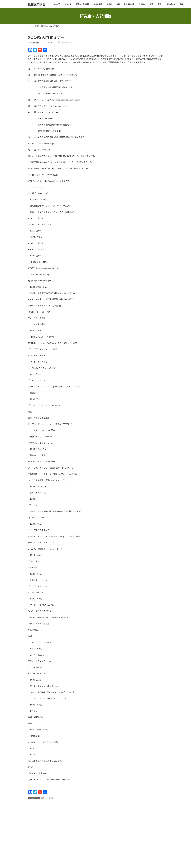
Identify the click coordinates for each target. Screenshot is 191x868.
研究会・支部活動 (47, 798)
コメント (33, 820)
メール (32, 866)
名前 (31, 853)
